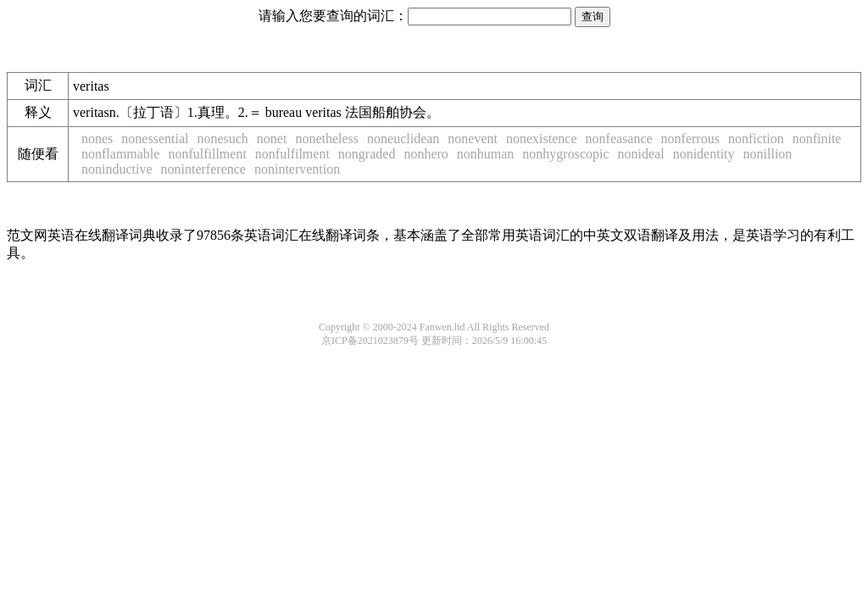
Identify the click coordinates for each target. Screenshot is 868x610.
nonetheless (327, 139)
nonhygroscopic (565, 154)
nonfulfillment (207, 154)
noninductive (117, 169)
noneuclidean (403, 139)
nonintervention (297, 169)
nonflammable (120, 154)
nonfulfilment (292, 154)
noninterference (203, 169)
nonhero (426, 154)
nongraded (367, 154)
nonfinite (817, 139)
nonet (272, 139)
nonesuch (222, 139)
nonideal (641, 154)
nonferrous (690, 139)
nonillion (768, 154)
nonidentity (704, 154)
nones (97, 139)
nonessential (155, 139)
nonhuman (486, 154)
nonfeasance (619, 139)
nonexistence (542, 139)
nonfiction (756, 139)
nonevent (473, 139)
